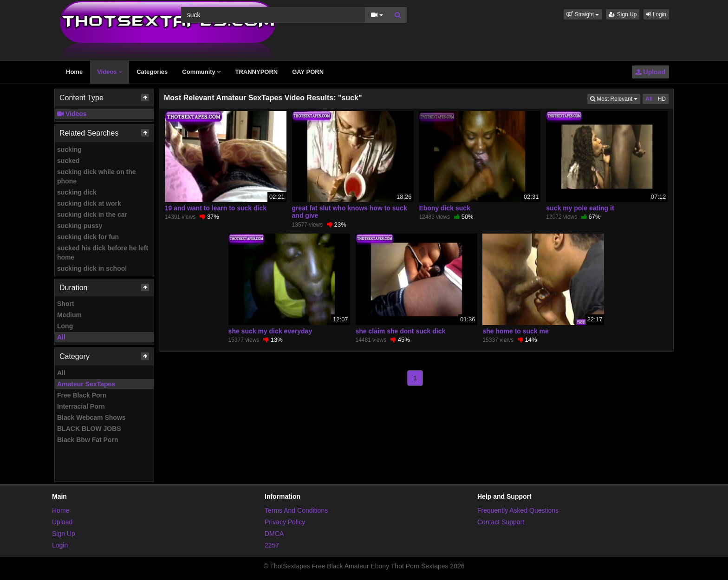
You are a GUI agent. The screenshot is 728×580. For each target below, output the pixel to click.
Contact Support (501, 522)
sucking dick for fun (88, 237)
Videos (110, 72)
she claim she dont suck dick (401, 331)
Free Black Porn (82, 395)
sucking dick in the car (92, 215)
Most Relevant (615, 98)
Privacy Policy (285, 522)
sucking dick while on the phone (97, 176)
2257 (272, 545)
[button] (583, 14)
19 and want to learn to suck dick (216, 208)
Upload (650, 72)
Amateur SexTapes (86, 384)
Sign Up (623, 14)
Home (74, 72)
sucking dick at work (89, 203)
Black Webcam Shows (91, 417)
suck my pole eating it (580, 208)
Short (66, 304)
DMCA (274, 534)
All (61, 337)
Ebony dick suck (444, 208)
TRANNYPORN (256, 72)
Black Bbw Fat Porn (88, 440)
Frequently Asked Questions (518, 510)
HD (662, 99)
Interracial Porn (81, 406)
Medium (69, 315)
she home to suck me (515, 331)
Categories (152, 72)
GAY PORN (308, 72)
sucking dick (77, 192)
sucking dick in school (92, 268)
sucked (68, 161)
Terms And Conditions (296, 510)
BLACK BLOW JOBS (89, 429)
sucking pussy (80, 226)
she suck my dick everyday (270, 331)
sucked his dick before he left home (103, 253)
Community (201, 72)
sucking (69, 150)
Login (656, 14)
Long (65, 326)
